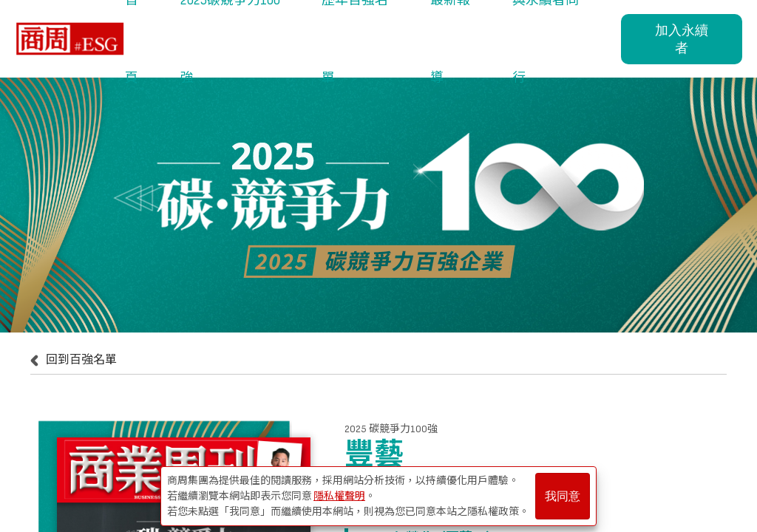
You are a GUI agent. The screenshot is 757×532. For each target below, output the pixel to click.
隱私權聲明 (339, 496)
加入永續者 (682, 39)
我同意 (563, 496)
